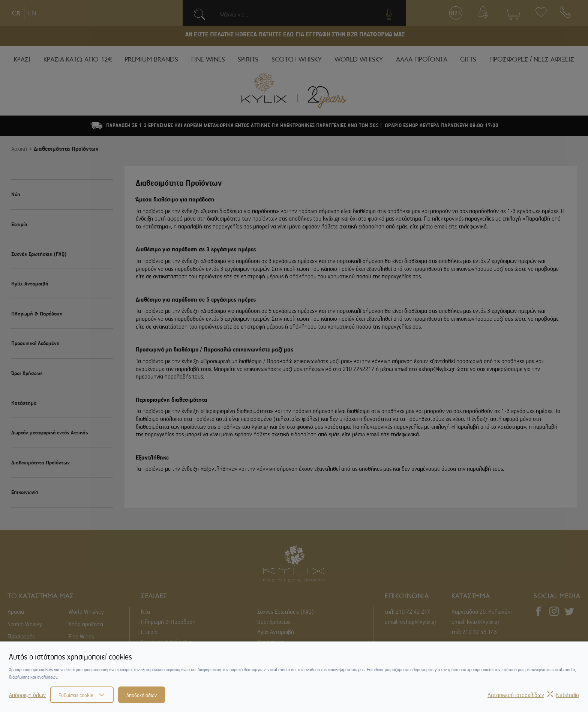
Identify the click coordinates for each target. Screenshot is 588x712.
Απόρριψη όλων (27, 695)
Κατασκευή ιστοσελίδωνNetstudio (533, 695)
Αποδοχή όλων (142, 695)
